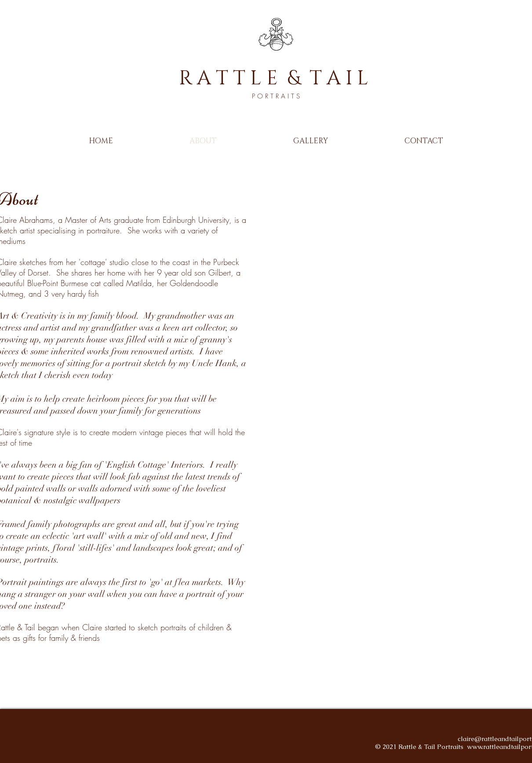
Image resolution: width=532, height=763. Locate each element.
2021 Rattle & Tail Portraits (425, 747)
